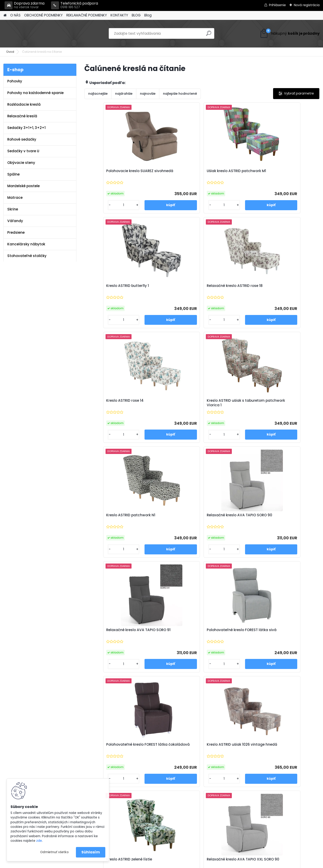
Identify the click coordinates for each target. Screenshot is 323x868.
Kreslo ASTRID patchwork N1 (229, 289)
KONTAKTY (119, 15)
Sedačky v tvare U (23, 151)
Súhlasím (91, 852)
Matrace (15, 198)
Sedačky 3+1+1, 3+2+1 (26, 128)
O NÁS (15, 15)
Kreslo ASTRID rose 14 (108, 287)
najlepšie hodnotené (180, 94)
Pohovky (15, 81)
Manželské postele (23, 186)
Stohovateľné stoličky (27, 256)
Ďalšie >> (214, 691)
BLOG (136, 15)
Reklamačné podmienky (113, 759)
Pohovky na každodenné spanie (35, 93)
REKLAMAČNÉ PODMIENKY (87, 15)
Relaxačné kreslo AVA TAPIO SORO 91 (108, 407)
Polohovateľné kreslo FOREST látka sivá (167, 407)
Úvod (10, 52)
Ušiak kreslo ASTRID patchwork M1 (165, 173)
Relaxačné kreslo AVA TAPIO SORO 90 (285, 289)
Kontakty (101, 765)
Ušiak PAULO (276, 634)
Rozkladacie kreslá (24, 104)
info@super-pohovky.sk (192, 753)
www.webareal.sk (180, 863)
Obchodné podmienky (112, 753)
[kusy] (98, 205)
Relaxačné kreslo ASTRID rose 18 (287, 173)
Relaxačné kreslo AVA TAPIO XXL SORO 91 (226, 521)
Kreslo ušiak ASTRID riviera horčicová (230, 636)
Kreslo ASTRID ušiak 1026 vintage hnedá (287, 407)
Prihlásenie (277, 5)
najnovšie (148, 94)
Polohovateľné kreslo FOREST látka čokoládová (229, 407)
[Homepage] (5, 15)
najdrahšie (124, 94)
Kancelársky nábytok (26, 244)
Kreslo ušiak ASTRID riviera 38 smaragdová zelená (113, 636)
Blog (148, 15)
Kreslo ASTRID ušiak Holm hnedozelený (288, 521)
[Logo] (35, 34)
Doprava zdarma (25, 5)
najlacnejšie (98, 94)
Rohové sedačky (22, 139)
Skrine (13, 209)
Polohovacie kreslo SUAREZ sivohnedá (113, 173)
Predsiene (16, 232)
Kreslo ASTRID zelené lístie (112, 519)
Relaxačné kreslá (22, 116)
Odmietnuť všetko (54, 852)
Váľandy (15, 221)
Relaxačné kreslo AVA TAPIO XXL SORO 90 (167, 521)
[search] (209, 35)
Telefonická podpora (75, 5)
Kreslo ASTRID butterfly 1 (228, 171)
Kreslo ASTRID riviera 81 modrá (168, 636)
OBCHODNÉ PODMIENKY (43, 15)
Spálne (13, 174)
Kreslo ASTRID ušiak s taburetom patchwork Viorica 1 (168, 290)
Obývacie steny (21, 163)
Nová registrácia (307, 5)
